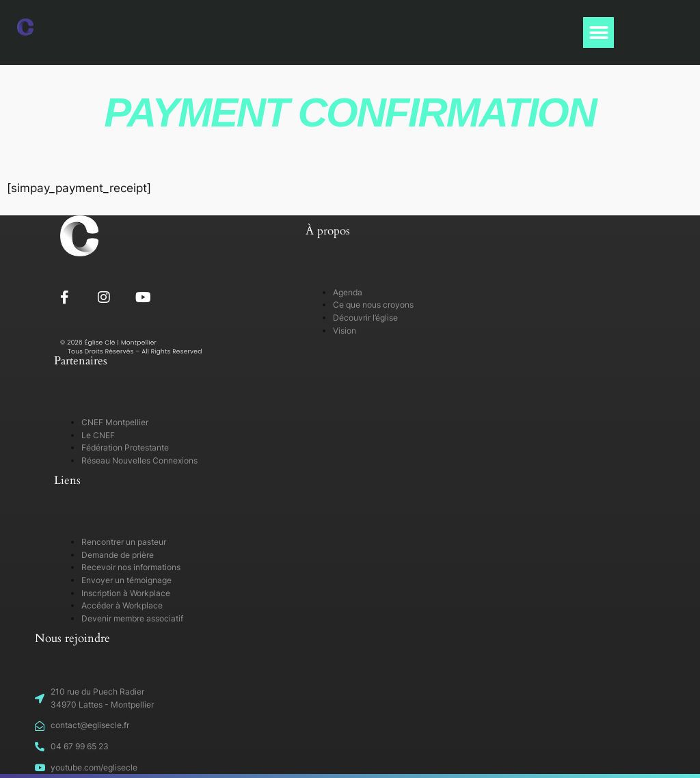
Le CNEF (98, 435)
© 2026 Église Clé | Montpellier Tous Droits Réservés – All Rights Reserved (131, 347)
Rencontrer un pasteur (124, 542)
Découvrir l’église (365, 318)
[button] (598, 32)
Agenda (348, 292)
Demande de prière (118, 555)
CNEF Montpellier (115, 422)
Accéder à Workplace (122, 605)
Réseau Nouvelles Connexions (139, 460)
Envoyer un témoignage (126, 580)
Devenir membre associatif (132, 618)
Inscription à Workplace (126, 593)
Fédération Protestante (125, 447)
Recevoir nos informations (131, 567)
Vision (345, 331)
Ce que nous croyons (373, 305)
